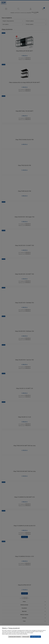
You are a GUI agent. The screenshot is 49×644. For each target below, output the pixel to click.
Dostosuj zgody (26, 637)
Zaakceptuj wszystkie (36, 637)
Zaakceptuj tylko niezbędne (15, 637)
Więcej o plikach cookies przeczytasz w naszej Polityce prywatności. (15, 634)
